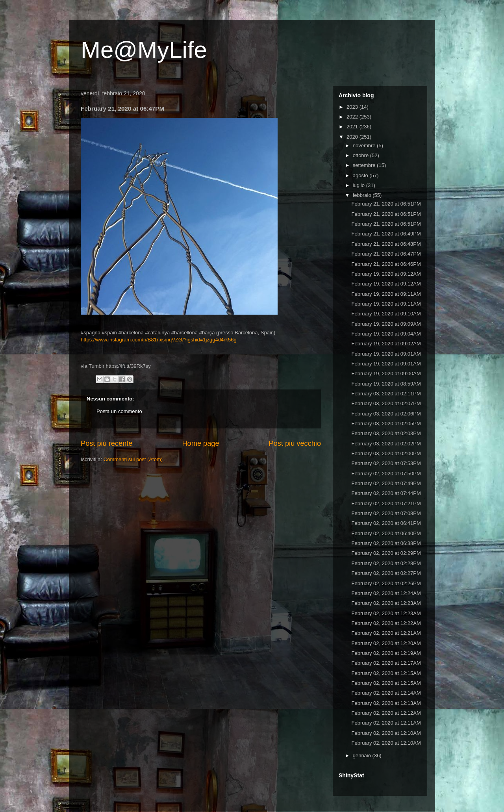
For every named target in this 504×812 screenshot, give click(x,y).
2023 (353, 107)
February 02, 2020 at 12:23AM (386, 603)
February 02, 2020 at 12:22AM (386, 623)
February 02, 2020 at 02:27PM (386, 573)
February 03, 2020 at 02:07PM (386, 403)
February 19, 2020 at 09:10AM (386, 314)
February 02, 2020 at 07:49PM (386, 483)
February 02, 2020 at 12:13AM (386, 703)
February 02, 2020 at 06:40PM (386, 533)
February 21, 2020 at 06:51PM (386, 204)
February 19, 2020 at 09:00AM (386, 374)
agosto (361, 175)
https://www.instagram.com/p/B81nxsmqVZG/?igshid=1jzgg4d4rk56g (159, 340)
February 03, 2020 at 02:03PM (386, 433)
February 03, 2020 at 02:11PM (386, 394)
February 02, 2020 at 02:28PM (386, 563)
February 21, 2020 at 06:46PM (386, 264)
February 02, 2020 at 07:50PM (386, 474)
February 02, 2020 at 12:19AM (386, 653)
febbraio (363, 195)
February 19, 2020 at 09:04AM (386, 334)
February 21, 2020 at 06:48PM (386, 244)
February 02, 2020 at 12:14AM (386, 693)
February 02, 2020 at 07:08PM (386, 513)
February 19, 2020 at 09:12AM (386, 274)
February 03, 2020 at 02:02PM (386, 444)
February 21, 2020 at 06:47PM (386, 254)
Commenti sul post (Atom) (133, 459)
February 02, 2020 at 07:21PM (386, 503)
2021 (353, 127)
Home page (200, 443)
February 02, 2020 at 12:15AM (386, 673)
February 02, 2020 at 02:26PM (386, 583)
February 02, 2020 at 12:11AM (386, 723)
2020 (353, 137)
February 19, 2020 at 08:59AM (386, 384)
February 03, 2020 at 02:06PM (386, 414)
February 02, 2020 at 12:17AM (386, 663)
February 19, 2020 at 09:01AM (386, 354)
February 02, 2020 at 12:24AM (386, 593)
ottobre (361, 155)
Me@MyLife (144, 50)
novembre (365, 146)
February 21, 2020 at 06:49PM (386, 234)
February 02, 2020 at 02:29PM (386, 553)
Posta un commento (119, 411)
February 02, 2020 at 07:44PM (386, 493)
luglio (359, 185)
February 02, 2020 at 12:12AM (386, 713)
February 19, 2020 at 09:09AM (386, 324)
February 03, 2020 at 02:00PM (386, 453)
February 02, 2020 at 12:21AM (386, 633)
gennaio (363, 755)
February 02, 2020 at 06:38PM (386, 543)
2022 (353, 117)
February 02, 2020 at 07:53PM (386, 463)
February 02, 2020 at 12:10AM (386, 733)
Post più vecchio (295, 443)
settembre (365, 165)
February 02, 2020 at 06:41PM (386, 523)
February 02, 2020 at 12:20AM (386, 643)
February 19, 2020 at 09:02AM (386, 344)
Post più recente (107, 443)
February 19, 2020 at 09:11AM (386, 294)
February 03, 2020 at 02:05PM (386, 424)
